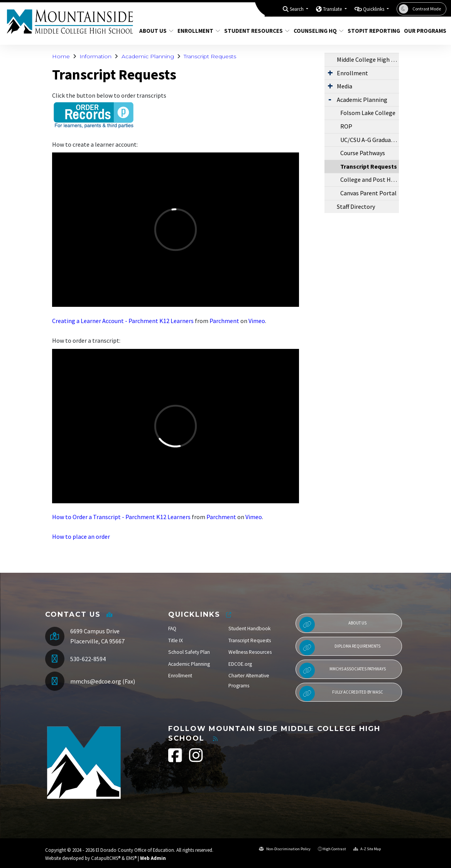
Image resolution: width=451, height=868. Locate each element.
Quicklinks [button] (374, 9)
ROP (346, 126)
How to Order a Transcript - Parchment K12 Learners (121, 517)
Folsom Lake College (368, 113)
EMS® (131, 858)
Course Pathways (363, 153)
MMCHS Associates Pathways (343, 670)
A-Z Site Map (367, 849)
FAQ (172, 629)
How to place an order (81, 536)
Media (345, 86)
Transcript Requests (210, 56)
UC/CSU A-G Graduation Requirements (369, 140)
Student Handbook (250, 629)
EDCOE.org (240, 664)
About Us (155, 31)
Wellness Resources (250, 652)
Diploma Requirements (340, 648)
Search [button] (297, 9)
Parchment (224, 321)
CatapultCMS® (106, 858)
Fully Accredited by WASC (341, 694)
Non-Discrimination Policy (285, 849)
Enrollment (197, 31)
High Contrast (334, 849)
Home (61, 56)
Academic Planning (148, 56)
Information (95, 56)
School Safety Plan (189, 652)
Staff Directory (356, 206)
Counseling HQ (316, 31)
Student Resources (253, 31)
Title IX (176, 640)
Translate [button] (333, 9)
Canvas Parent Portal (368, 193)
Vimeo (257, 321)
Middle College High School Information (368, 59)
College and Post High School (369, 179)
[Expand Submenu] (330, 73)
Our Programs (423, 31)
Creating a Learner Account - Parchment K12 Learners (123, 321)
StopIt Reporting (371, 31)
